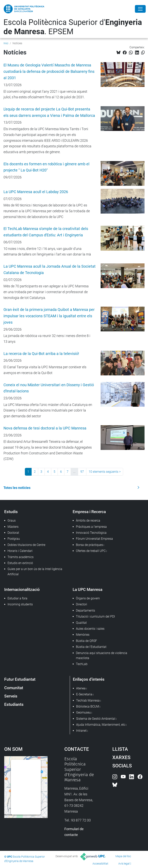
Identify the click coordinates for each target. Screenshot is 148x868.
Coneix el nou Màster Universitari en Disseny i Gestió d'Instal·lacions (49, 388)
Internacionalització (22, 589)
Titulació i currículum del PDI (95, 616)
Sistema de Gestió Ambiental (96, 719)
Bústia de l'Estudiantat (91, 647)
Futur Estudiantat (20, 679)
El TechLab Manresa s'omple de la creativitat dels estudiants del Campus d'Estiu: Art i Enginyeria (46, 232)
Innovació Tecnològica (91, 533)
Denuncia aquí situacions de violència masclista (102, 655)
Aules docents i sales (90, 629)
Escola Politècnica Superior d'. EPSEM (73, 27)
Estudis (11, 512)
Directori (82, 604)
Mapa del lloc (123, 856)
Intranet (81, 731)
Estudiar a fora (17, 598)
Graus (12, 521)
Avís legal (124, 864)
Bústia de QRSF (86, 641)
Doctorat (13, 533)
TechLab (82, 664)
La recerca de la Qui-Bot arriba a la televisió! (41, 354)
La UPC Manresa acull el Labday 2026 (36, 192)
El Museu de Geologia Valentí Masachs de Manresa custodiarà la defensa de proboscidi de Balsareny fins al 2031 (49, 72)
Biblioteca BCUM (88, 706)
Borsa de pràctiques (89, 545)
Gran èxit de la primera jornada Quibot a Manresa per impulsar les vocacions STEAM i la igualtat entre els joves (49, 316)
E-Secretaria (84, 694)
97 (82, 472)
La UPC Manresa (87, 589)
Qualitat (81, 623)
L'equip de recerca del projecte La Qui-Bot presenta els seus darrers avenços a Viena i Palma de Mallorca (49, 112)
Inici (6, 43)
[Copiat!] (143, 53)
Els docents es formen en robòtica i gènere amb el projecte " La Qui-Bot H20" (46, 167)
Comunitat (14, 688)
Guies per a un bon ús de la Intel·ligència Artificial (35, 571)
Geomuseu (83, 712)
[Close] (140, 9)
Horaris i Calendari (20, 551)
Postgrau (14, 539)
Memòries (83, 635)
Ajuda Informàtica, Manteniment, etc (101, 725)
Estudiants (14, 704)
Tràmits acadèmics (21, 557)
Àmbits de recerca (88, 521)
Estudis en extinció (20, 563)
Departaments (85, 610)
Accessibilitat (100, 864)
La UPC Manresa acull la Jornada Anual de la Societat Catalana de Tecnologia (50, 270)
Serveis (11, 696)
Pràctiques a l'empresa (91, 527)
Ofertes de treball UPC (91, 551)
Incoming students (20, 604)
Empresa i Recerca (89, 512)
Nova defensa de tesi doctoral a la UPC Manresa (45, 428)
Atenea (81, 688)
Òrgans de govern (88, 598)
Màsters (13, 527)
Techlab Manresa (88, 700)
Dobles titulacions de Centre (26, 545)
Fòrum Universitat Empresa (94, 539)
